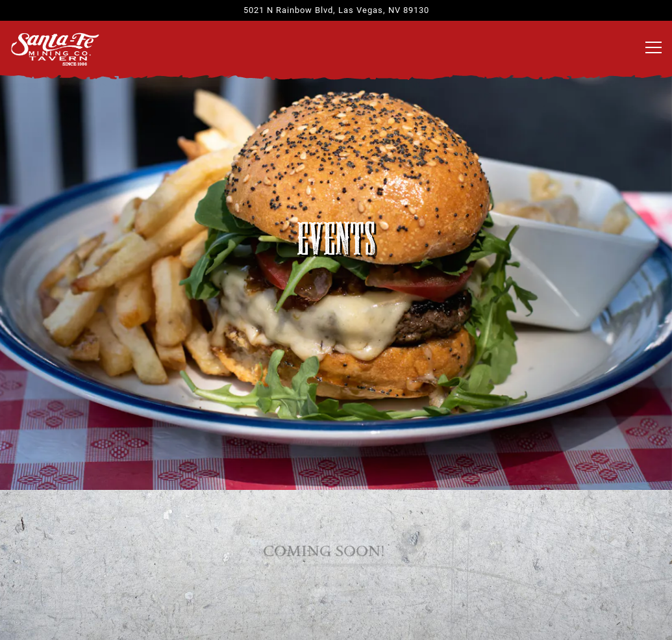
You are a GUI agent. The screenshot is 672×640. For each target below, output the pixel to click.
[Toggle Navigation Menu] (653, 47)
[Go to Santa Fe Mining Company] (336, 10)
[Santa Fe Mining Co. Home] (55, 48)
